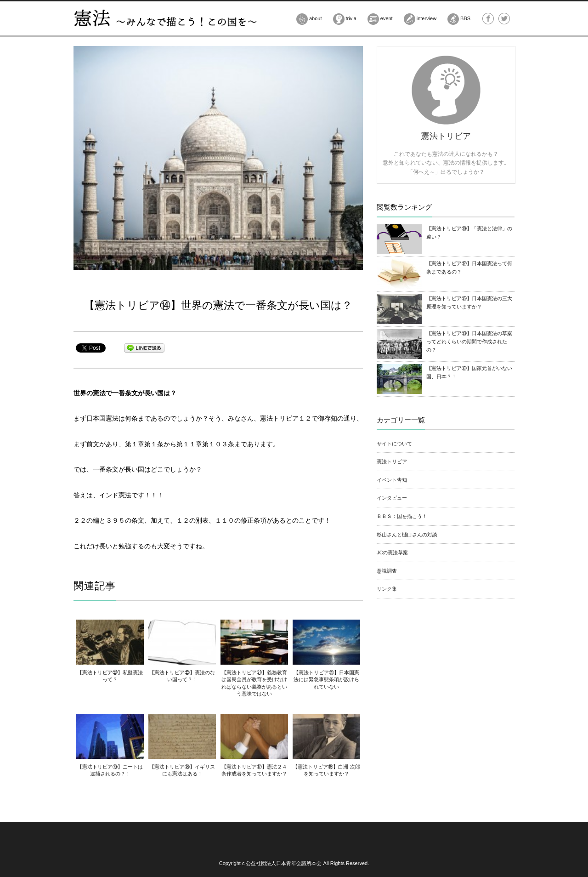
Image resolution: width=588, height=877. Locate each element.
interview (420, 19)
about (309, 19)
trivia (345, 19)
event (380, 19)
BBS (459, 19)
